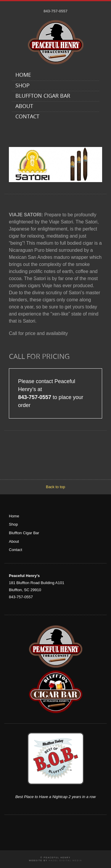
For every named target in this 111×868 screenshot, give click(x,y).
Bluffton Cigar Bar (43, 96)
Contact (27, 117)
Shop (22, 86)
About (24, 107)
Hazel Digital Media (65, 860)
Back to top (55, 487)
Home (23, 75)
